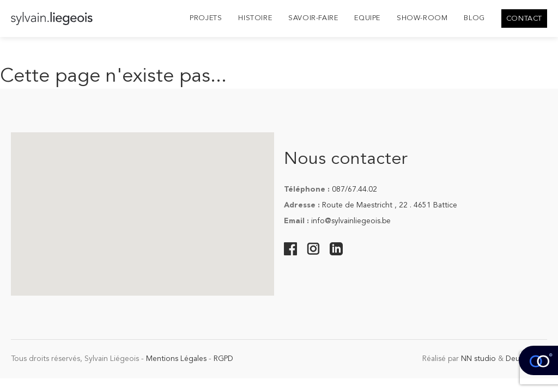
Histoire (255, 18)
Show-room (422, 18)
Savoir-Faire (313, 18)
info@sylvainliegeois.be (351, 221)
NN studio (478, 359)
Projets (206, 18)
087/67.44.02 (354, 189)
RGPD (223, 359)
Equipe (367, 18)
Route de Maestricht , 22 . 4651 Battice (390, 205)
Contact (524, 19)
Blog (474, 18)
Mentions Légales (176, 359)
